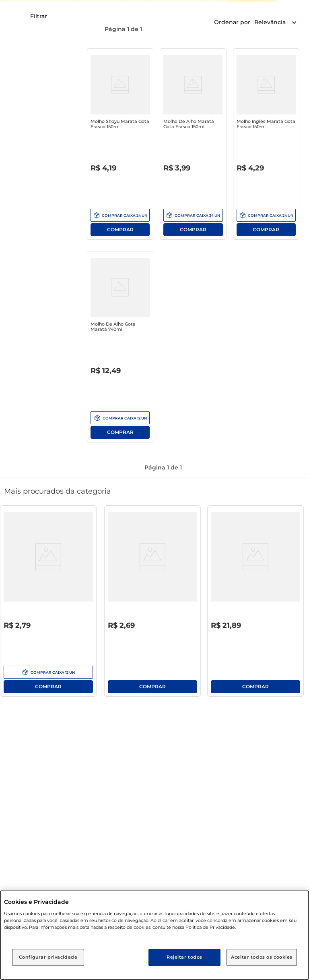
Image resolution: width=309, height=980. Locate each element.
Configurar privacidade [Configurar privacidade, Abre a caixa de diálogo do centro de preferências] (48, 957)
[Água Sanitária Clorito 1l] (48, 603)
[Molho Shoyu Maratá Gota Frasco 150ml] (120, 146)
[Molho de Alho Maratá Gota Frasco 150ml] (193, 146)
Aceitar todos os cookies (262, 957)
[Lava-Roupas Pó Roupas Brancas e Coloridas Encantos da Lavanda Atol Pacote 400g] (152, 603)
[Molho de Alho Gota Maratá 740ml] (120, 348)
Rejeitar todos (184, 957)
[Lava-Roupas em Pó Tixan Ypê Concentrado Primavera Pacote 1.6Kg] (255, 603)
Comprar (120, 230)
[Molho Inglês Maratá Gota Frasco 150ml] (266, 146)
